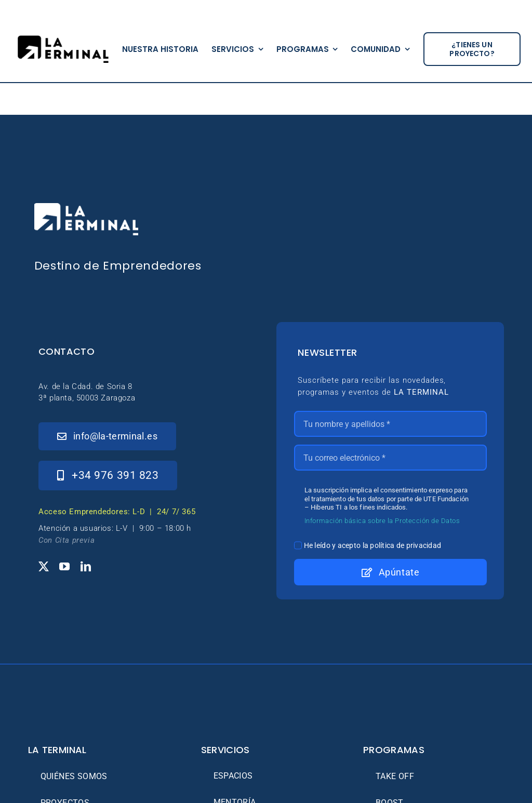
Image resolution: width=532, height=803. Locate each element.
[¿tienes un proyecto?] (472, 49)
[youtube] (64, 567)
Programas (394, 750)
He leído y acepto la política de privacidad (373, 545)
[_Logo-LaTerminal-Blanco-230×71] (86, 208)
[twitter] (44, 567)
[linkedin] (86, 567)
